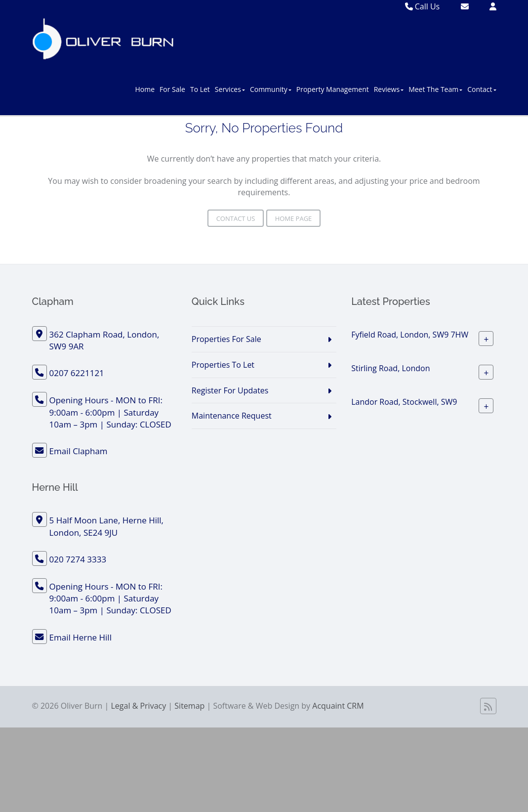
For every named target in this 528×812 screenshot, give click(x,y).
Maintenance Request (232, 416)
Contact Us (236, 218)
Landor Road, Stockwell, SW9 (404, 402)
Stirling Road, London (390, 368)
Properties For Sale (226, 339)
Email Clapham (79, 451)
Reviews (389, 89)
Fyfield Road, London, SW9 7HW (410, 335)
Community (271, 89)
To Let (200, 89)
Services (230, 89)
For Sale (172, 89)
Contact (482, 89)
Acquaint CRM (338, 706)
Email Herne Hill (81, 637)
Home (145, 89)
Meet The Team (435, 89)
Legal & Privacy (139, 706)
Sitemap (189, 706)
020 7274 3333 (78, 559)
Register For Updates (230, 390)
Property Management (333, 89)
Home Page (294, 218)
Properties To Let (223, 365)
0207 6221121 (77, 373)
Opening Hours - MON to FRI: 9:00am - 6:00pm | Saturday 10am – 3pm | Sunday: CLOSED (110, 412)
